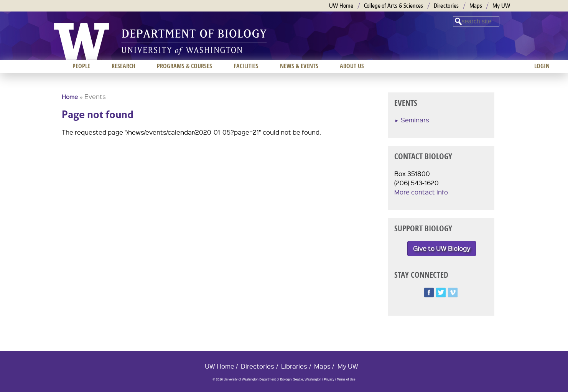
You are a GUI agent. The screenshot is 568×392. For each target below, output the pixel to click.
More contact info (421, 192)
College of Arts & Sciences (394, 6)
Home (70, 97)
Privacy (329, 380)
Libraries (294, 366)
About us (352, 66)
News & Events (299, 66)
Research (123, 66)
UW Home (341, 6)
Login (542, 66)
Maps (476, 6)
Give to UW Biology (442, 248)
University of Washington (81, 41)
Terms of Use (346, 380)
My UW (501, 6)
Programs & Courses (184, 66)
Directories (446, 6)
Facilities (246, 66)
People (81, 66)
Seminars (415, 120)
